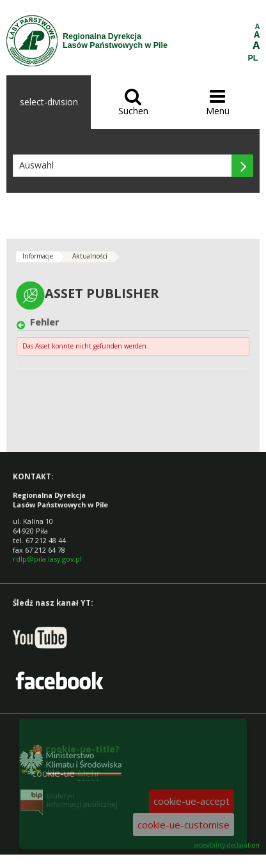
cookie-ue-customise (184, 825)
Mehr (89, 773)
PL (253, 58)
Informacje (38, 256)
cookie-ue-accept (192, 801)
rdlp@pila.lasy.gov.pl (47, 559)
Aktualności (90, 256)
